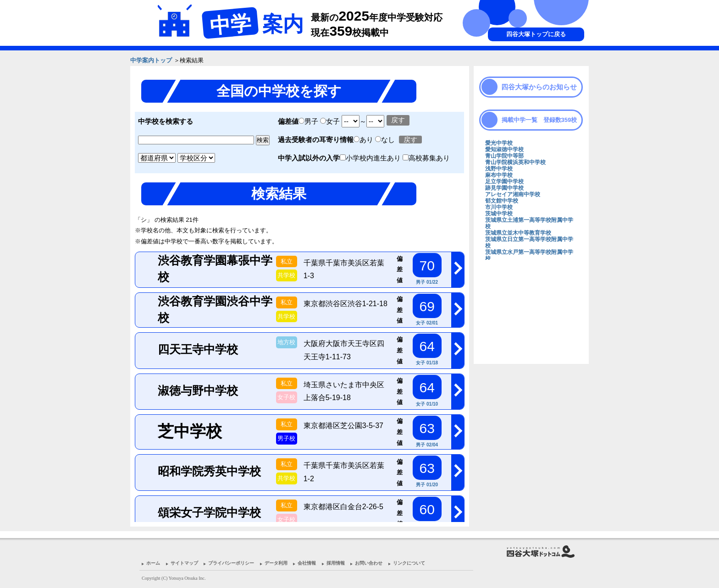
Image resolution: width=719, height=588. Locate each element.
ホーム (153, 563)
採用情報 (336, 563)
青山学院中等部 (504, 156)
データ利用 (276, 563)
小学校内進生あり (371, 158)
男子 (308, 121)
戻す (398, 120)
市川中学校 (499, 207)
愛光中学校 (499, 143)
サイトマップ (184, 563)
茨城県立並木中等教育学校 (518, 233)
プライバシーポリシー (231, 563)
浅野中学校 (499, 169)
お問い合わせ (369, 563)
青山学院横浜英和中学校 (515, 162)
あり (364, 140)
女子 (330, 121)
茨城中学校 (499, 214)
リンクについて (409, 563)
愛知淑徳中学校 (504, 149)
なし (386, 140)
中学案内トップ (151, 60)
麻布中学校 (499, 175)
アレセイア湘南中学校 (513, 194)
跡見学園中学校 (504, 188)
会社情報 (307, 563)
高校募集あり (426, 158)
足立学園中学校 (504, 181)
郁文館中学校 (502, 201)
